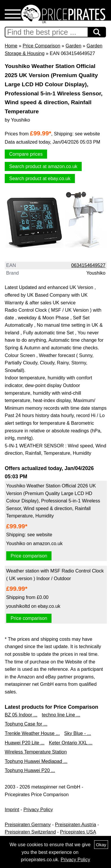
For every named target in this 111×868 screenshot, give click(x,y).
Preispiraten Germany (28, 825)
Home (11, 46)
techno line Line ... (61, 715)
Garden (73, 46)
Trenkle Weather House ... (32, 733)
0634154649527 (89, 265)
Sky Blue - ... (78, 733)
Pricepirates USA (78, 832)
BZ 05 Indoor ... (21, 715)
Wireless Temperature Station (36, 752)
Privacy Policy (38, 810)
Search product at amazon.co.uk (43, 166)
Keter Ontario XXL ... (71, 743)
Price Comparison (41, 46)
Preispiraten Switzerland (30, 832)
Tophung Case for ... (26, 724)
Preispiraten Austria (76, 825)
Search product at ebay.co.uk (40, 179)
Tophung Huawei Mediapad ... (36, 761)
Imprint (12, 810)
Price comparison (29, 556)
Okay (101, 845)
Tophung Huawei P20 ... (30, 770)
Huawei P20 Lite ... (25, 743)
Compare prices (26, 154)
